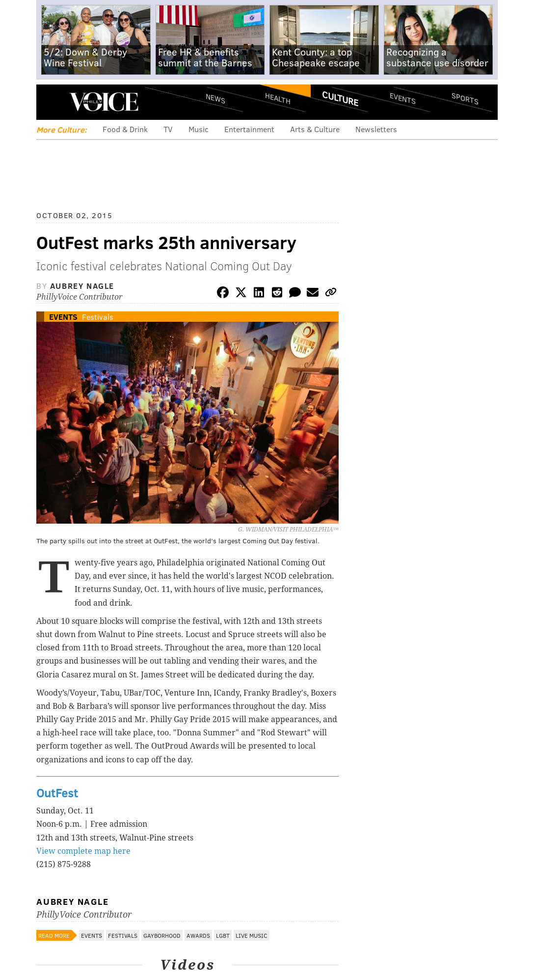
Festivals (98, 317)
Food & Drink (125, 129)
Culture (340, 98)
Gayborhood (162, 935)
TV (168, 129)
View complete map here (83, 851)
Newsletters (376, 129)
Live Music (252, 935)
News (215, 98)
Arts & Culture (315, 129)
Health (278, 98)
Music (199, 129)
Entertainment (249, 129)
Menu (52, 102)
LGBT (223, 935)
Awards (198, 935)
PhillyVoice (104, 102)
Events (403, 98)
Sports (465, 98)
